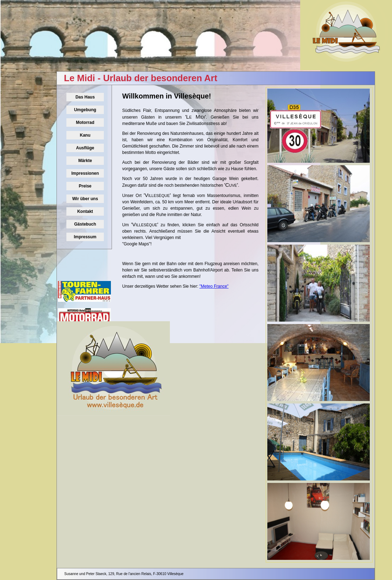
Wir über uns (85, 199)
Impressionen (85, 173)
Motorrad (85, 122)
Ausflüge (85, 148)
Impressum (85, 237)
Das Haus (85, 97)
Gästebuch (85, 224)
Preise (85, 186)
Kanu (85, 135)
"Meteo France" (214, 286)
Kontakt (85, 211)
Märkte (85, 161)
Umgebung (85, 110)
